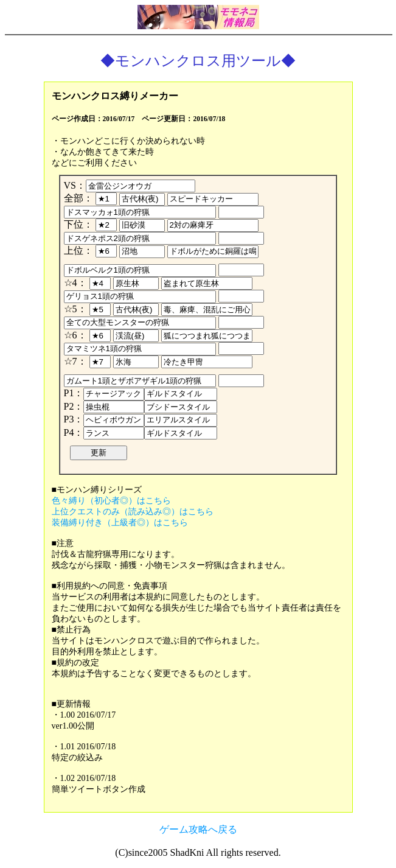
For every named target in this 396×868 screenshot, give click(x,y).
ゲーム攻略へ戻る (198, 829)
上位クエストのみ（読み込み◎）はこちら (133, 512)
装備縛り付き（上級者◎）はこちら (120, 523)
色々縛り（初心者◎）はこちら (111, 501)
